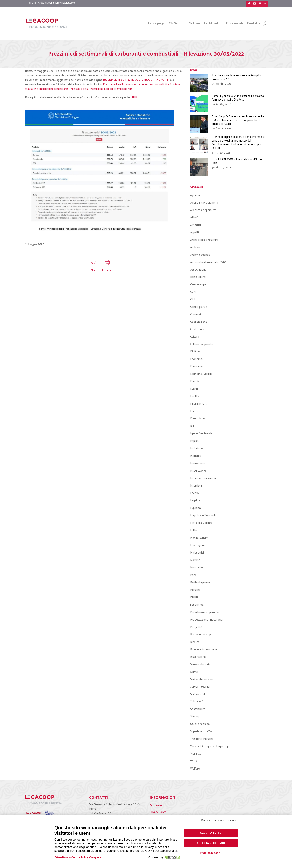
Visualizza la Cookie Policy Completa (78, 857)
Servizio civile (198, 694)
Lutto (194, 530)
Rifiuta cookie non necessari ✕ (219, 820)
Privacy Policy (158, 812)
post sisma (197, 605)
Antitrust (196, 225)
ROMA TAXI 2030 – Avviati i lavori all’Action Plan (238, 161)
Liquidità (195, 508)
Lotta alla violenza (201, 523)
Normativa (197, 568)
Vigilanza (196, 754)
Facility (194, 396)
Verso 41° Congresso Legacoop (209, 746)
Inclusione (196, 448)
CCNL (194, 292)
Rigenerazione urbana (203, 650)
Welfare (195, 769)
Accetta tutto (211, 833)
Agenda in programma (204, 203)
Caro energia (198, 285)
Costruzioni (197, 329)
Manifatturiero (199, 538)
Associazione (198, 270)
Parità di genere (200, 582)
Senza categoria (200, 664)
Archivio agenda (200, 255)
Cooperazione (199, 322)
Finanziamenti (199, 404)
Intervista (196, 486)
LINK (134, 97)
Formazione (197, 419)
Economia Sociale (201, 374)
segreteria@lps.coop (64, 3)
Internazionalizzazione (204, 478)
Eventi (194, 389)
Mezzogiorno (198, 545)
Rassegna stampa (201, 635)
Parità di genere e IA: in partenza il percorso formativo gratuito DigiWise (238, 98)
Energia (195, 381)
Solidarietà (197, 702)
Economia (196, 359)
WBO (193, 761)
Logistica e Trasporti (203, 515)
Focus (194, 411)
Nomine (195, 560)
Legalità (195, 501)
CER (193, 299)
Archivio (195, 247)
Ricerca (195, 642)
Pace (193, 575)
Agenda (195, 195)
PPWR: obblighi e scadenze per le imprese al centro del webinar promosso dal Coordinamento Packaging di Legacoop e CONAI (238, 143)
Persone (195, 590)
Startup (195, 717)
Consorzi (195, 314)
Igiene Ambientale (201, 434)
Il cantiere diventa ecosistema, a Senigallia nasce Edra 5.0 (237, 77)
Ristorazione (198, 657)
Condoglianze (199, 307)
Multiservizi (197, 553)
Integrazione (198, 471)
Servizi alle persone (202, 679)
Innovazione (198, 463)
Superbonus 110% (201, 731)
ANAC (194, 218)
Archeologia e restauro (204, 240)
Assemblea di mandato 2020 (208, 262)
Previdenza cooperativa (205, 612)
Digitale (195, 352)
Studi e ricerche (200, 724)
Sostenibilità (198, 709)
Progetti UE (198, 627)
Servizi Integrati (200, 687)
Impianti (195, 441)
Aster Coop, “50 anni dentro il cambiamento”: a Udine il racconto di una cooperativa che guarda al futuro (238, 120)
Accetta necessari (211, 843)
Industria (196, 456)
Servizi (194, 672)
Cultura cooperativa (202, 344)
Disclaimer (156, 806)
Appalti (194, 232)
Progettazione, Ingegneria (206, 620)
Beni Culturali (198, 277)
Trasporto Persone (202, 739)
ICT (192, 426)
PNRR (194, 597)
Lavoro (194, 493)
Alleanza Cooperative (203, 210)
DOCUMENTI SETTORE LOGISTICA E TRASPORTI (136, 80)
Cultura (195, 337)
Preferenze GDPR (211, 853)
